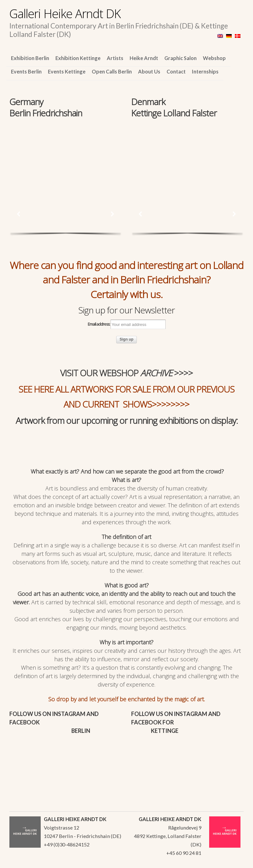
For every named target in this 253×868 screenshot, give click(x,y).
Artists (115, 58)
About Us (149, 71)
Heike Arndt (144, 58)
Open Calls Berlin (112, 71)
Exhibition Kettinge (78, 58)
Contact (176, 71)
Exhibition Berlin (30, 58)
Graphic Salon (181, 58)
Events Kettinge (67, 71)
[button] (19, 214)
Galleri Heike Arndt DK (65, 13)
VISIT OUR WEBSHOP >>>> (126, 373)
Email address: (127, 324)
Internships (205, 71)
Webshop (214, 58)
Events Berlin (26, 71)
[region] (66, 155)
